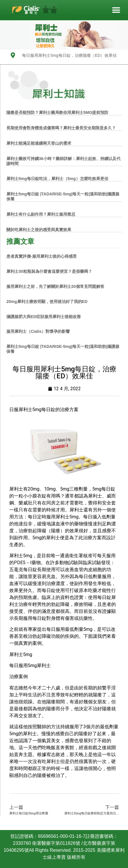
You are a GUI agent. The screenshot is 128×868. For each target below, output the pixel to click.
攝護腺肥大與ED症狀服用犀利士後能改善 (44, 317)
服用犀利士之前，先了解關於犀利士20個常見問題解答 (55, 286)
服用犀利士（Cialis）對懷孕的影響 (38, 331)
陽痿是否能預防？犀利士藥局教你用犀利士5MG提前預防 (57, 112)
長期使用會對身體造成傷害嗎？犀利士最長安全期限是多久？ (61, 128)
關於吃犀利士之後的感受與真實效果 (39, 230)
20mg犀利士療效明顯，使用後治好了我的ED (47, 302)
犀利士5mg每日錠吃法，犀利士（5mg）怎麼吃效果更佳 (57, 179)
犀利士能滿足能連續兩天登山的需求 (39, 143)
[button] (116, 10)
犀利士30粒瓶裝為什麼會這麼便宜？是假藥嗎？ (49, 271)
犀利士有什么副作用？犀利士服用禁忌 (41, 214)
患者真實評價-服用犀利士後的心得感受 (42, 256)
